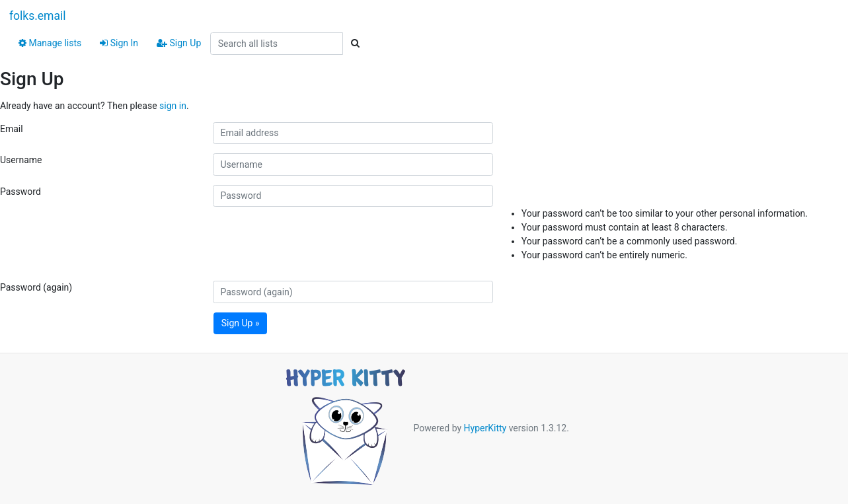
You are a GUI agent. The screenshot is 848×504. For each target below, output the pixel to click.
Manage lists (50, 43)
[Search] (355, 44)
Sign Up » (241, 323)
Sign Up (179, 43)
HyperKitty (485, 428)
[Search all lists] (277, 44)
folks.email (38, 16)
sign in (173, 106)
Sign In (119, 43)
